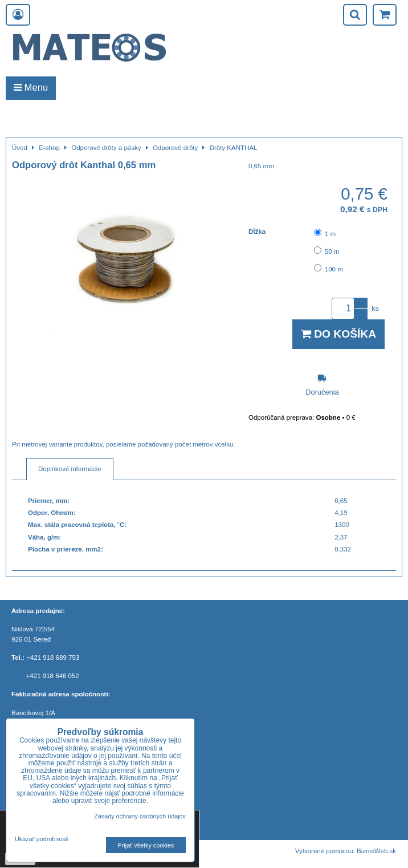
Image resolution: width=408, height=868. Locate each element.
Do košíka (338, 334)
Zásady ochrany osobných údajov (140, 816)
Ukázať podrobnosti (42, 839)
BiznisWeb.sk (376, 851)
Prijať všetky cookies (146, 845)
